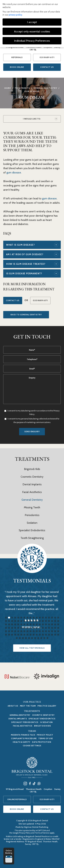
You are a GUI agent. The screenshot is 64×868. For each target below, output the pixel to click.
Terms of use (46, 738)
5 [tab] (18, 618)
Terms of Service (42, 833)
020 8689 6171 (47, 57)
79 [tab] (24, 631)
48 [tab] (40, 624)
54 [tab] (58, 624)
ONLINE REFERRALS (17, 799)
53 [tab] (55, 624)
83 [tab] (37, 631)
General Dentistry (45, 88)
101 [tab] (37, 635)
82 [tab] (34, 631)
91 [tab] (6, 635)
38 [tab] (9, 624)
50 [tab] (46, 624)
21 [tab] (12, 621)
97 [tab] (24, 635)
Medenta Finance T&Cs (23, 735)
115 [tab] (35, 638)
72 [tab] (58, 628)
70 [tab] (52, 628)
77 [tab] (18, 631)
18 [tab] (58, 618)
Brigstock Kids (32, 469)
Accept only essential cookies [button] (32, 31)
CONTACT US (47, 67)
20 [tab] (9, 621)
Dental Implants (32, 484)
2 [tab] (9, 618)
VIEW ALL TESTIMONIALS (32, 648)
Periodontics (32, 515)
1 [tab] (6, 618)
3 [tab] (12, 618)
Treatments (22, 88)
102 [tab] (40, 635)
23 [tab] (18, 621)
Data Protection (42, 742)
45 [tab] (31, 624)
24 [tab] (21, 621)
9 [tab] (31, 618)
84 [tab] (40, 631)
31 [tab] (43, 621)
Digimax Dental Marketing (36, 827)
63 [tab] (31, 628)
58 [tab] (15, 628)
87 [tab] (49, 631)
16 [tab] (52, 618)
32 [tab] (46, 621)
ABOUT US (13, 706)
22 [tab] (15, 621)
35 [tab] (55, 621)
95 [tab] (18, 635)
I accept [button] (32, 22)
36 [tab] (58, 621)
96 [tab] (21, 635)
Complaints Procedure (24, 738)
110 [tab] (20, 638)
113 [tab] (29, 638)
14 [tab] (46, 618)
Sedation (32, 523)
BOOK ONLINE (17, 67)
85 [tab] (43, 631)
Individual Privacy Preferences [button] (32, 41)
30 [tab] (40, 621)
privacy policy (15, 15)
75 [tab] (12, 631)
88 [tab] (52, 631)
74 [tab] (9, 631)
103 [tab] (43, 635)
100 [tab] (34, 635)
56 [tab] (9, 628)
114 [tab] (32, 638)
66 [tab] (40, 628)
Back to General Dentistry (26, 315)
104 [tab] (46, 635)
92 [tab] (9, 635)
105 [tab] (49, 635)
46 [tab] (34, 624)
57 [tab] (12, 628)
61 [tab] (24, 628)
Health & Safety (22, 742)
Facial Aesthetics (32, 492)
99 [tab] (31, 635)
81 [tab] (31, 631)
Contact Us (13, 300)
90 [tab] (58, 631)
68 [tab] (46, 628)
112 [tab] (26, 638)
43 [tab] (24, 624)
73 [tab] (6, 631)
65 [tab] (37, 628)
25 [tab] (24, 621)
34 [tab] (52, 621)
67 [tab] (43, 628)
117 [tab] (41, 638)
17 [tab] (55, 618)
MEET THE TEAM (28, 706)
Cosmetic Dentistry (32, 477)
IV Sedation (46, 722)
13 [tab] (43, 618)
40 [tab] (15, 624)
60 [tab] (21, 628)
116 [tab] (38, 638)
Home (8, 88)
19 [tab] (6, 621)
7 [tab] (24, 618)
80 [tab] (27, 631)
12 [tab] (40, 618)
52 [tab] (52, 624)
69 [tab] (49, 628)
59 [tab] (18, 628)
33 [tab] (49, 621)
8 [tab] (27, 618)
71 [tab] (55, 628)
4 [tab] (15, 618)
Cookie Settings (32, 746)
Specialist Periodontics (25, 722)
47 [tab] (37, 624)
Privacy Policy (45, 735)
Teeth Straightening (32, 538)
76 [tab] (15, 631)
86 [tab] (46, 631)
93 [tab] (12, 635)
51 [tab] (49, 624)
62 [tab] (27, 628)
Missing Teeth (32, 507)
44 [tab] (27, 624)
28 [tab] (34, 621)
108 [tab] (58, 635)
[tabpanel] (32, 612)
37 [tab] (6, 624)
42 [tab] (21, 624)
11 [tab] (37, 618)
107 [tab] (55, 635)
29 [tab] (37, 621)
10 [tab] (34, 618)
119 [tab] (47, 638)
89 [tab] (55, 631)
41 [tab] (18, 624)
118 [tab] (44, 638)
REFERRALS (17, 57)
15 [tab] (49, 618)
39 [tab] (12, 624)
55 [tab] (6, 628)
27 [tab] (31, 621)
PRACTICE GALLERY (47, 706)
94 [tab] (15, 635)
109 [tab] (17, 638)
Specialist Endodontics (32, 530)
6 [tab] (21, 618)
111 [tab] (23, 638)
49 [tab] (43, 624)
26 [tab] (27, 621)
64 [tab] (34, 628)
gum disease (14, 172)
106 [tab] (52, 635)
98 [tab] (27, 635)
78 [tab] (21, 631)
